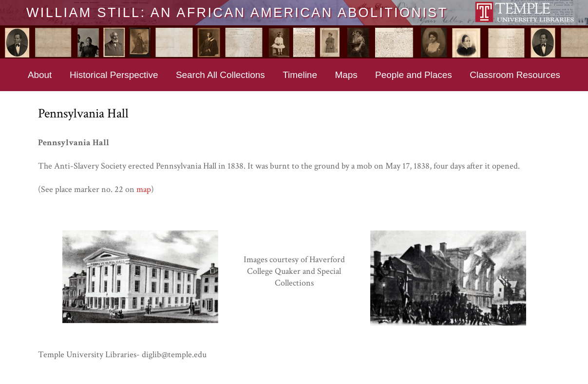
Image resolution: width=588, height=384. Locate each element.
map (144, 189)
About (40, 75)
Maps (346, 75)
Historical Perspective (114, 75)
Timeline (300, 75)
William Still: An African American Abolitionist (237, 12)
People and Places (414, 75)
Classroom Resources (515, 75)
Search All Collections (220, 75)
